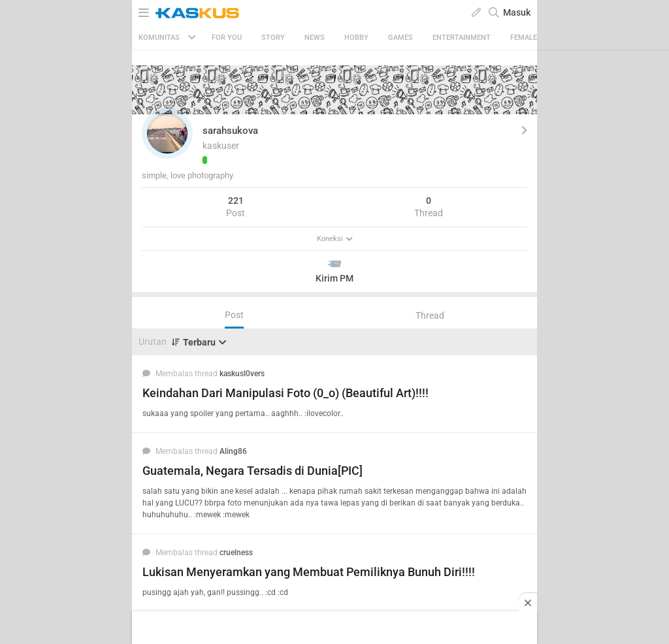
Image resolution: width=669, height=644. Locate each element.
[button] (167, 133)
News (315, 38)
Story (273, 38)
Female (524, 38)
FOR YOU (227, 38)
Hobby (356, 38)
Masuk (517, 12)
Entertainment (462, 38)
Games (400, 38)
